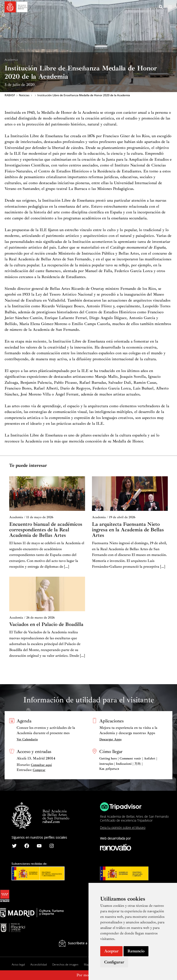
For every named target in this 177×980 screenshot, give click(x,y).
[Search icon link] (161, 8)
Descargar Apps (110, 739)
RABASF (10, 96)
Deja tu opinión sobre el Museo (123, 827)
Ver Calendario (27, 739)
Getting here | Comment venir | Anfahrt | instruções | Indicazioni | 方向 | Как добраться (128, 764)
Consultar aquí (41, 765)
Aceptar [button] (111, 951)
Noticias (24, 96)
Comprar (39, 770)
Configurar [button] (114, 962)
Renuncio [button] (136, 951)
